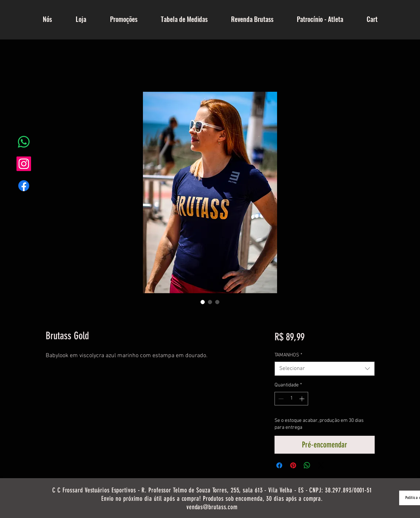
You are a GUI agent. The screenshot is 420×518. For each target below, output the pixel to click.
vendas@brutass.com (212, 507)
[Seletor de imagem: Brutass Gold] (203, 302)
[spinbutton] (291, 399)
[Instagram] (24, 164)
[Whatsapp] (24, 142)
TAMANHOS (288, 355)
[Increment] (302, 399)
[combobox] (324, 369)
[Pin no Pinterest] (293, 465)
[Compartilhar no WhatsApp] (307, 465)
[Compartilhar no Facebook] (279, 465)
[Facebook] (24, 186)
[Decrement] (280, 399)
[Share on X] (321, 465)
